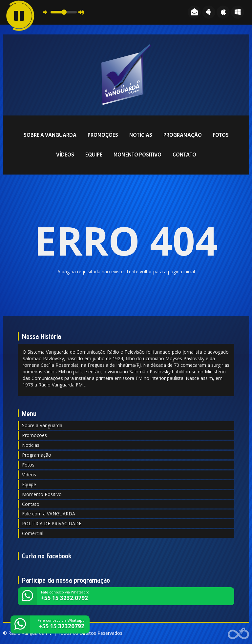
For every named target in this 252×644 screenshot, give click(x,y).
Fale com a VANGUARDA (49, 514)
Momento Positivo (137, 155)
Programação (183, 135)
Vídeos (65, 155)
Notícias (141, 135)
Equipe (94, 155)
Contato (184, 155)
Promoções (103, 135)
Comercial (33, 533)
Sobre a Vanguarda (50, 135)
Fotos (221, 135)
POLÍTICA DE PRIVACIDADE (52, 523)
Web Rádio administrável (238, 633)
